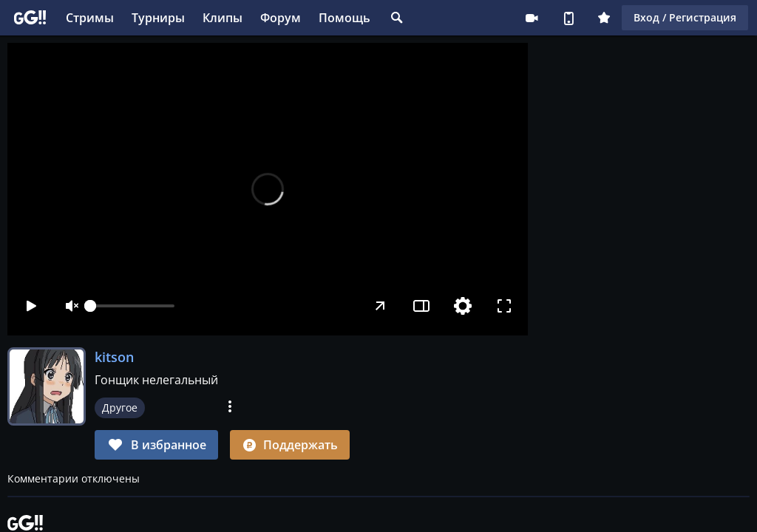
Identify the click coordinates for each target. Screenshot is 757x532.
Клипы (223, 18)
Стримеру (532, 18)
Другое (120, 407)
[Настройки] (463, 306)
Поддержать (290, 445)
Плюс (604, 18)
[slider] (132, 306)
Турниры (158, 18)
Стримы (90, 18)
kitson (114, 357)
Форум (281, 18)
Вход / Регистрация (685, 17)
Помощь (344, 18)
